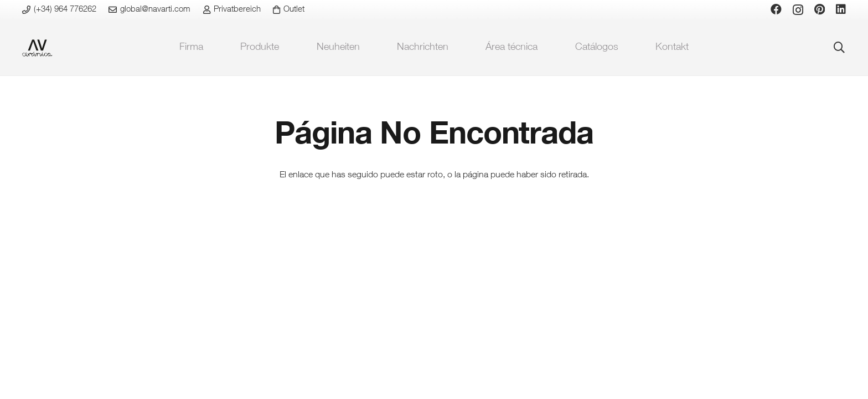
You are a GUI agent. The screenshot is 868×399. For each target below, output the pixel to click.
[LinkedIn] (841, 9)
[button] (839, 48)
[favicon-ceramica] (37, 48)
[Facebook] (776, 9)
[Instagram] (798, 10)
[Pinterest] (820, 9)
